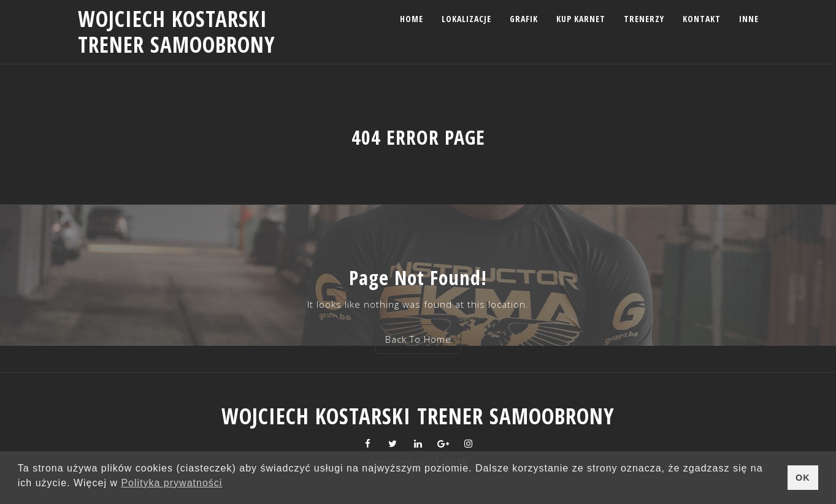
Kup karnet (581, 19)
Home (412, 19)
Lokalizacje (466, 19)
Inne (749, 19)
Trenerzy (644, 19)
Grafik (524, 19)
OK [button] (803, 478)
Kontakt (702, 19)
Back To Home (418, 339)
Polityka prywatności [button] (171, 483)
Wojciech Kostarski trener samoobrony (177, 32)
